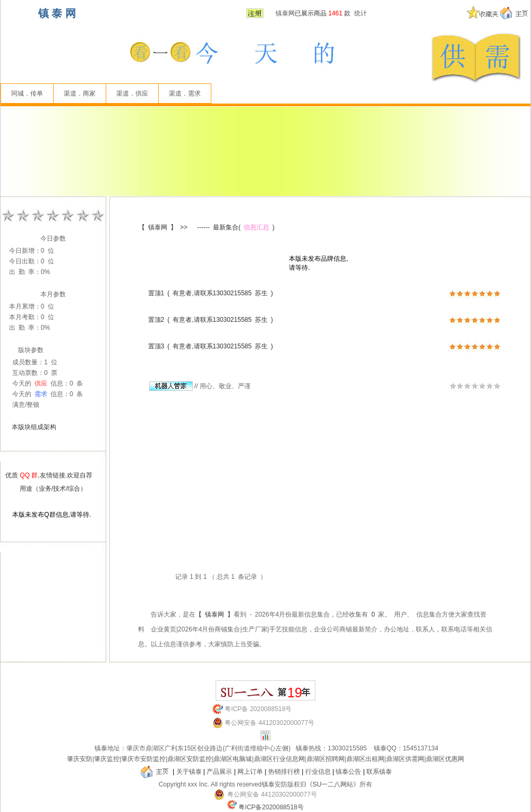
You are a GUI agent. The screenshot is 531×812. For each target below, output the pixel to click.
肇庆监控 (107, 759)
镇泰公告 (348, 772)
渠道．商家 (80, 93)
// (174, 386)
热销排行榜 (284, 772)
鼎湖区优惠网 (445, 759)
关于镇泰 (189, 772)
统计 (361, 13)
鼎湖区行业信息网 (279, 759)
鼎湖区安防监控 (190, 759)
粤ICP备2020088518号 (271, 807)
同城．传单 (27, 93)
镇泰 (101, 748)
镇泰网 (285, 13)
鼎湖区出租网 (365, 759)
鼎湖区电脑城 (233, 759)
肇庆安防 (80, 759)
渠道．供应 (132, 93)
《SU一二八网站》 (333, 784)
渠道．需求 (185, 93)
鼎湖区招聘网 (326, 759)
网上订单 (250, 772)
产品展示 (219, 772)
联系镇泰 (379, 772)
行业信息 (318, 772)
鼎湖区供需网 (405, 759)
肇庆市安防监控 (143, 759)
